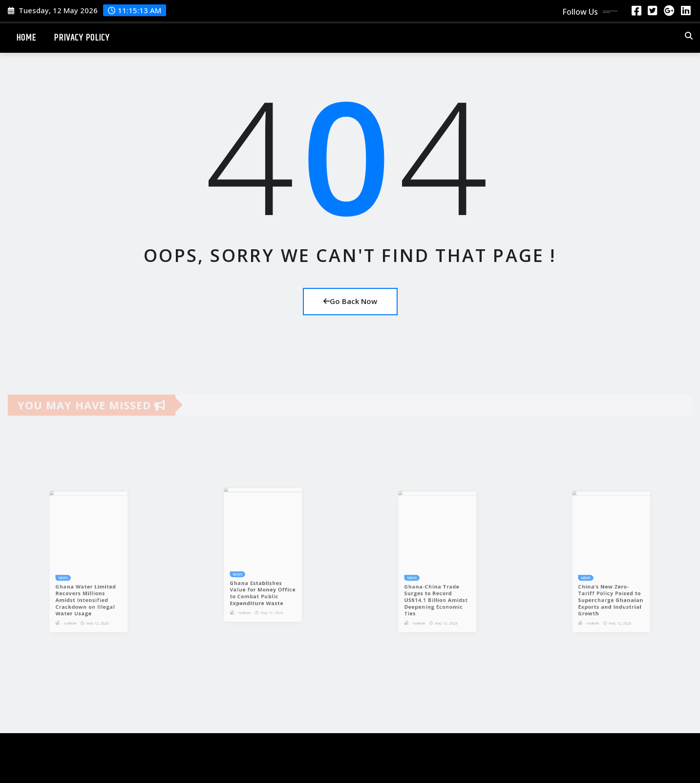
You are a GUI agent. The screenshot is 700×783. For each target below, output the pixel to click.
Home (26, 38)
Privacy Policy (82, 38)
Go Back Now (350, 301)
